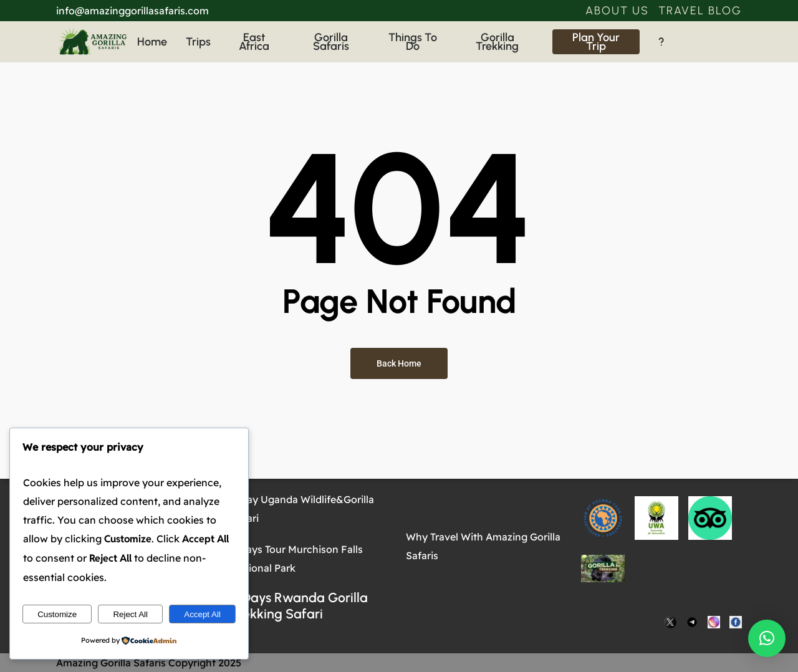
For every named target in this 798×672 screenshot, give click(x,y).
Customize (57, 614)
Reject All (130, 614)
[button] (617, 11)
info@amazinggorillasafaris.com (132, 11)
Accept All (202, 614)
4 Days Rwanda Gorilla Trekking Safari (300, 606)
